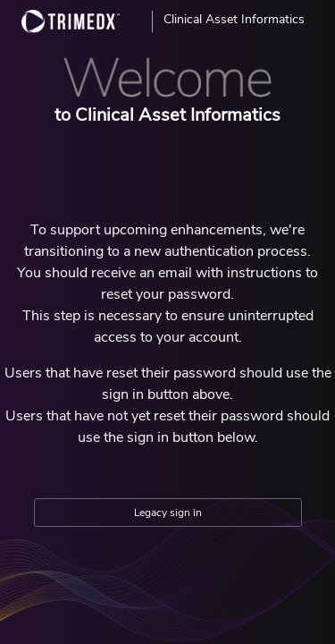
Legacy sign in (168, 513)
